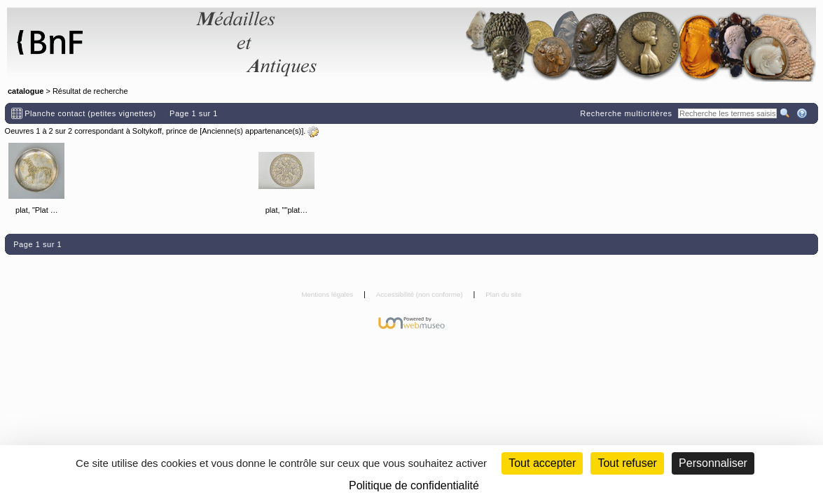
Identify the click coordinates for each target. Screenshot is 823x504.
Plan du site (504, 294)
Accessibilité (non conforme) (421, 294)
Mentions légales (328, 294)
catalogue (26, 91)
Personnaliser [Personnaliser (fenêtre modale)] (713, 463)
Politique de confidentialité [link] (414, 485)
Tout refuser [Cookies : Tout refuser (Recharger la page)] (627, 463)
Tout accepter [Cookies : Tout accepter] (542, 463)
